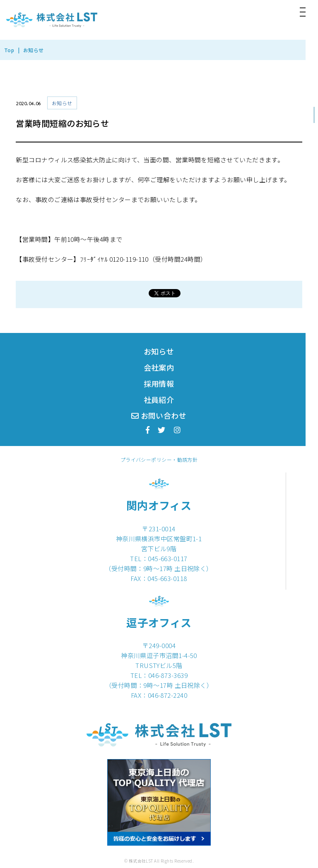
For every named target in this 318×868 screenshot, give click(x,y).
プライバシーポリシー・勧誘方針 (159, 459)
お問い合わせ (159, 415)
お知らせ (159, 351)
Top (9, 50)
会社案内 (159, 367)
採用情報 (159, 383)
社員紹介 (159, 400)
